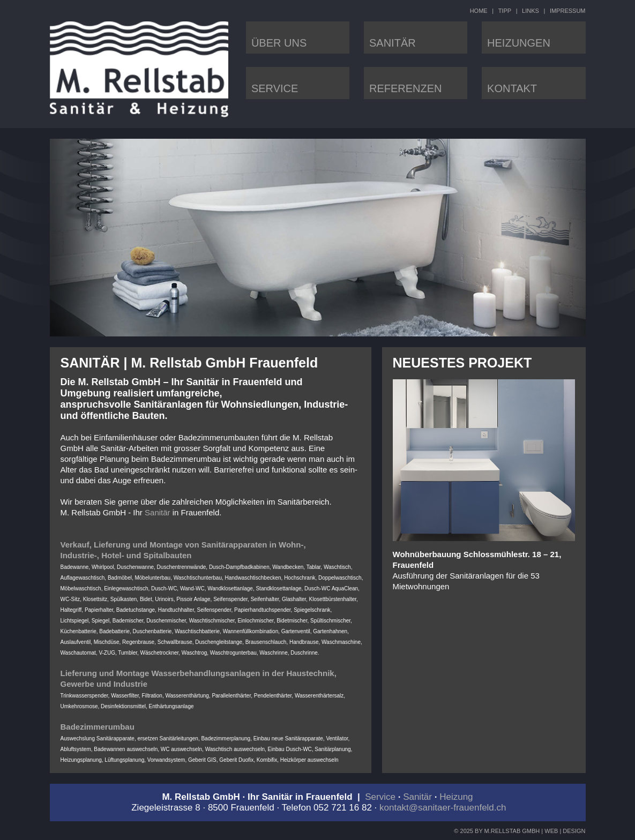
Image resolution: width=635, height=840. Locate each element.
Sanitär (158, 512)
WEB (551, 831)
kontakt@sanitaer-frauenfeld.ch (443, 808)
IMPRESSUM (568, 11)
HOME (479, 11)
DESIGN (574, 831)
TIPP (505, 11)
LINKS (531, 11)
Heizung (456, 797)
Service (380, 797)
